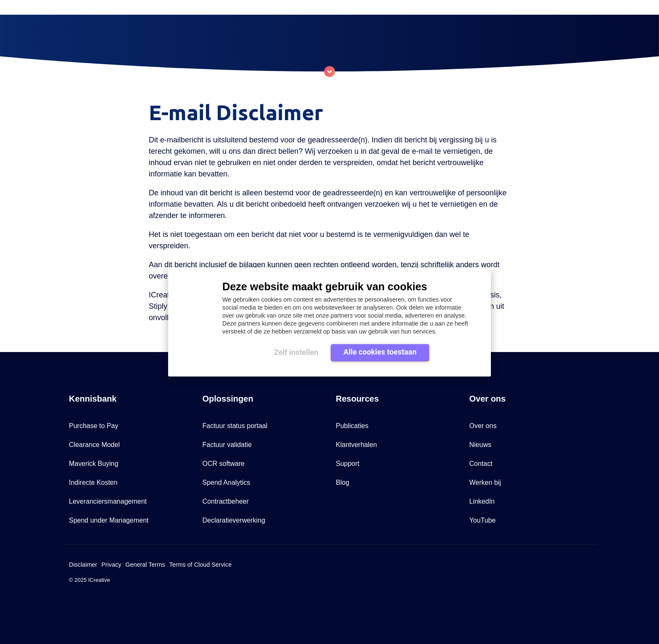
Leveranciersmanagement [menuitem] (108, 501)
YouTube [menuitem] (483, 520)
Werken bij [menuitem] (485, 482)
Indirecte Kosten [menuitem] (93, 482)
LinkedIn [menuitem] (482, 501)
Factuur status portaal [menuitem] (235, 426)
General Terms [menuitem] (145, 565)
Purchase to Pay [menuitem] (94, 426)
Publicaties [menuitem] (352, 426)
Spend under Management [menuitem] (109, 520)
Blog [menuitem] (343, 482)
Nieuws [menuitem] (480, 445)
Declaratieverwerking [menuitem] (234, 520)
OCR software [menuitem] (224, 464)
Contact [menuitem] (481, 464)
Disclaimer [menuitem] (83, 565)
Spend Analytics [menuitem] (227, 482)
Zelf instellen (296, 352)
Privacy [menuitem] (111, 565)
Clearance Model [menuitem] (94, 445)
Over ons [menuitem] (483, 426)
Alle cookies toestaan (380, 352)
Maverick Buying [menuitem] (94, 464)
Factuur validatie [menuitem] (227, 445)
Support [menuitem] (348, 464)
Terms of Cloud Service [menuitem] (200, 565)
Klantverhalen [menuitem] (356, 445)
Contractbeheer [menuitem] (226, 501)
